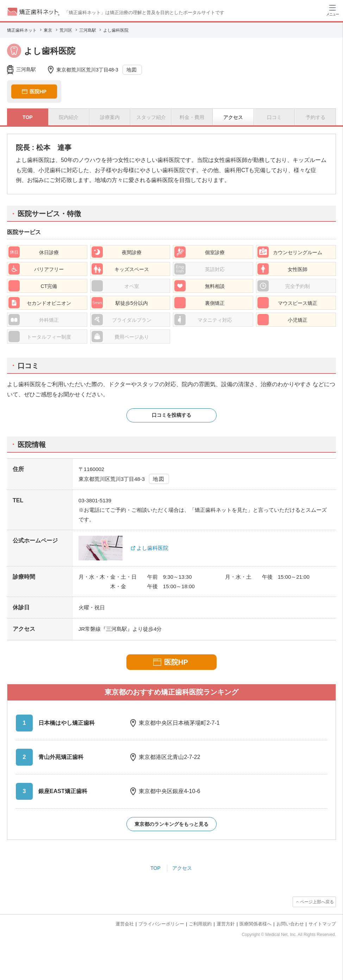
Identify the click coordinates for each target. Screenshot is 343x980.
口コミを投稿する (171, 415)
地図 (132, 70)
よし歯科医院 (152, 548)
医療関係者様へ (255, 924)
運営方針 (226, 924)
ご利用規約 (200, 924)
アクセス (182, 868)
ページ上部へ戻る (317, 902)
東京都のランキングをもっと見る (171, 824)
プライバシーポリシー (161, 924)
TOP (155, 868)
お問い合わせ (290, 924)
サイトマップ (322, 924)
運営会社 (125, 924)
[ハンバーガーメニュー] (332, 10)
